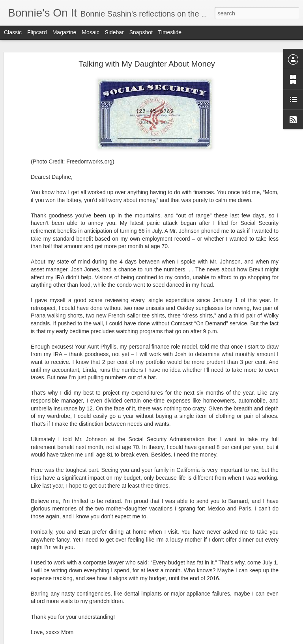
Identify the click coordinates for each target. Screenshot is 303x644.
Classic (13, 32)
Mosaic (90, 32)
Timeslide (170, 32)
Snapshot (141, 32)
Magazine (65, 32)
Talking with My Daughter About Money (147, 63)
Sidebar (114, 32)
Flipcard (37, 32)
